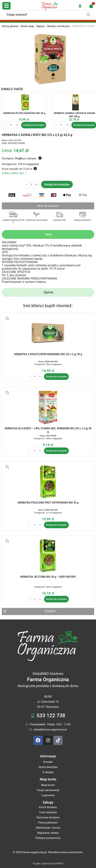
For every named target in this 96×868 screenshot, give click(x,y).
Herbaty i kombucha (58, 26)
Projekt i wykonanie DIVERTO (48, 864)
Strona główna (10, 26)
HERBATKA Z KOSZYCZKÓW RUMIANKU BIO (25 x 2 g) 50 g (48, 354)
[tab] (48, 234)
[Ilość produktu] (11, 125)
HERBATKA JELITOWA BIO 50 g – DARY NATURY (48, 577)
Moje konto (48, 779)
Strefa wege (27, 26)
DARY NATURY (15, 140)
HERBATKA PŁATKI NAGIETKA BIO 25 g (24, 113)
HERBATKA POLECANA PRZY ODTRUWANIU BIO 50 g (48, 503)
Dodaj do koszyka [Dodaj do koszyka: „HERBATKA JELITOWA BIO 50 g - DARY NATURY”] (56, 599)
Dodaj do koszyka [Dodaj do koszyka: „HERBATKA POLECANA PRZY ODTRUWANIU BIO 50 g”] (56, 525)
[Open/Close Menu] (6, 6)
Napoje (40, 26)
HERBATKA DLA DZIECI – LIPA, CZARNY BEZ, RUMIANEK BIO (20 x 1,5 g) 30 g (48, 430)
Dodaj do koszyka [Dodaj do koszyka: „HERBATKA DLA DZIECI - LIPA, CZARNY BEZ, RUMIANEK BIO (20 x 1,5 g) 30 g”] (56, 451)
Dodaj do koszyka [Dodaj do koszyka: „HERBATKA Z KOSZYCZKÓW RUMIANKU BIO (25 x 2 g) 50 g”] (56, 376)
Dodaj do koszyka (57, 184)
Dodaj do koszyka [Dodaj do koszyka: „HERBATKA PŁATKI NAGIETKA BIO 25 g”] (34, 125)
